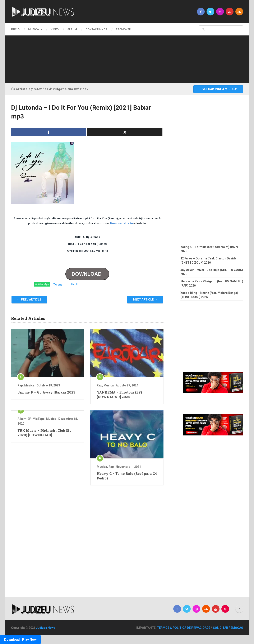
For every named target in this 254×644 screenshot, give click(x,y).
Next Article (145, 299)
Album (72, 29)
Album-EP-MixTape (31, 419)
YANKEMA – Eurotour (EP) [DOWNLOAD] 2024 (119, 394)
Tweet (58, 285)
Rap (20, 385)
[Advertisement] (126, 58)
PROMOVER (123, 29)
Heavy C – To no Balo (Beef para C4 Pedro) (127, 476)
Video (55, 29)
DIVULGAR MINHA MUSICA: (218, 89)
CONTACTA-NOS (96, 29)
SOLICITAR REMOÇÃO (228, 628)
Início (15, 29)
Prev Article (29, 299)
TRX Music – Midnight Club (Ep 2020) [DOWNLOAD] (45, 433)
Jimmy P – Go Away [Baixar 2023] (47, 392)
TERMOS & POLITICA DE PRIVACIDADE (184, 628)
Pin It (75, 284)
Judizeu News (46, 628)
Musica (34, 29)
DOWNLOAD (87, 274)
